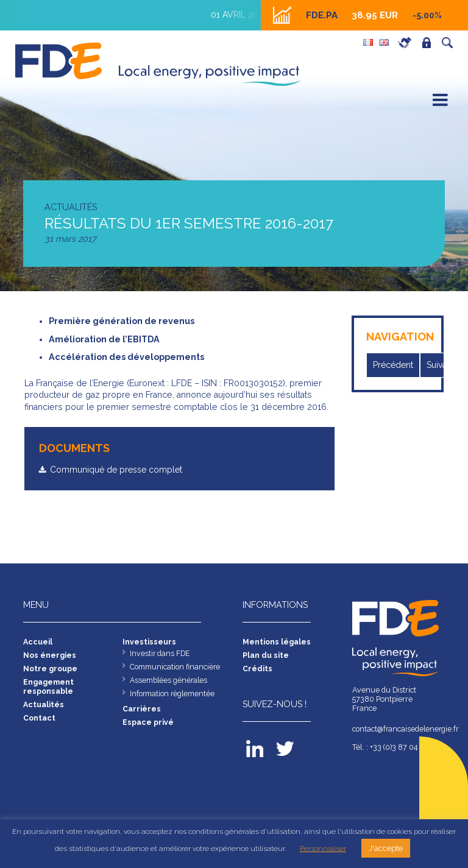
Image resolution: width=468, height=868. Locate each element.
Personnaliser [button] (323, 849)
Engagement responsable (49, 686)
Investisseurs (149, 642)
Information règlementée (174, 693)
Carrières (408, 43)
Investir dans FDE (160, 653)
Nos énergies (50, 655)
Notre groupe (51, 669)
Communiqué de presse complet (118, 470)
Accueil (38, 642)
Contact (40, 718)
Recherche (450, 43)
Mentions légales (277, 642)
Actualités (44, 704)
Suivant (442, 365)
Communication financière (176, 667)
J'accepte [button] (386, 848)
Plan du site (266, 655)
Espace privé (430, 43)
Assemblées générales (169, 680)
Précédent (394, 365)
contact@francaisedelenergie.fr (399, 729)
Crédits (257, 669)
